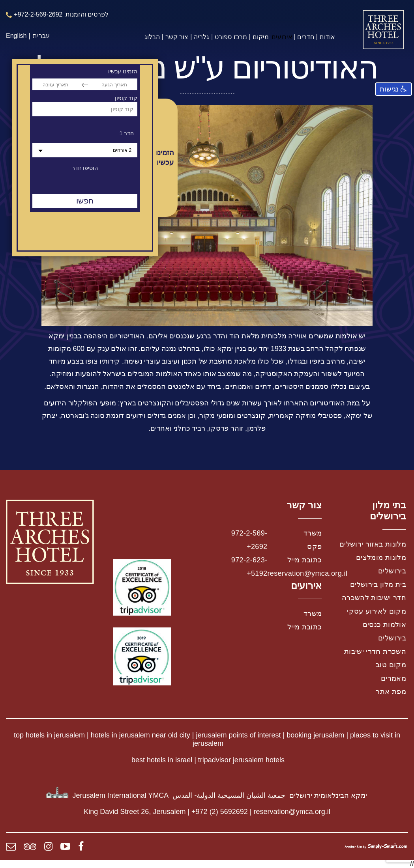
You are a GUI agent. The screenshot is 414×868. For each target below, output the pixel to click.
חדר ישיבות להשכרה (374, 598)
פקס (314, 547)
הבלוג (152, 37)
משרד (313, 533)
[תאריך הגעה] (114, 85)
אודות (327, 37)
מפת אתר (391, 692)
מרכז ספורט (231, 37)
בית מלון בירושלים (378, 584)
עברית (41, 36)
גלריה (201, 37)
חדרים (306, 37)
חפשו (85, 201)
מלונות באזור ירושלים (373, 544)
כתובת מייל (305, 560)
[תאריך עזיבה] (55, 85)
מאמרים (393, 678)
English (16, 36)
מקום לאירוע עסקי (377, 611)
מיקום (261, 37)
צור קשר (177, 37)
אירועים (282, 37)
